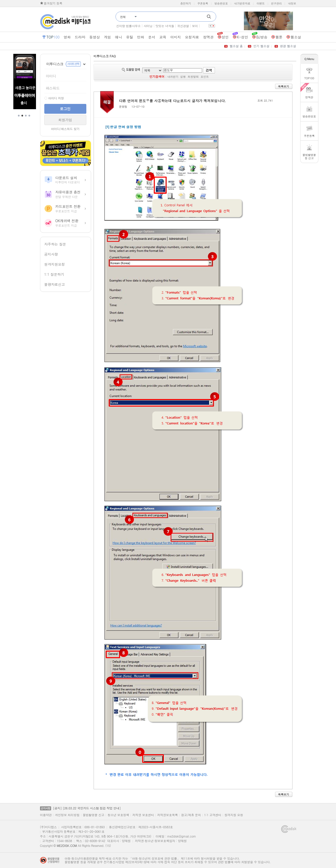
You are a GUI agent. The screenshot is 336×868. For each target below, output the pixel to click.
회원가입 (65, 120)
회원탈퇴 (193, 77)
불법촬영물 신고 (94, 815)
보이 (195, 26)
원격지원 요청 (234, 815)
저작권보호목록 (167, 815)
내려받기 (173, 77)
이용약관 (46, 815)
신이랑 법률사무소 (128, 26)
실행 (183, 77)
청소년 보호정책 (118, 815)
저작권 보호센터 (143, 815)
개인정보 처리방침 (67, 815)
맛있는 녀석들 (165, 26)
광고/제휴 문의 (191, 815)
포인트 (205, 77)
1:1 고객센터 (213, 815)
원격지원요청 (55, 264)
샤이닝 (148, 26)
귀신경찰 (183, 26)
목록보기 (284, 86)
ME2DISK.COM (67, 845)
